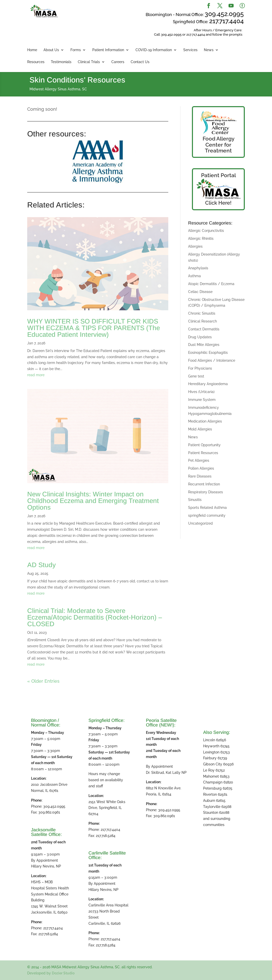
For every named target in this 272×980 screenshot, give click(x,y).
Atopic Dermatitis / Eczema (211, 284)
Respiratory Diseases (206, 492)
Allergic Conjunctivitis (206, 231)
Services (190, 50)
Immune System (202, 400)
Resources (36, 62)
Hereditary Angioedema (208, 384)
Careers (118, 62)
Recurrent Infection (204, 484)
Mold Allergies (200, 429)
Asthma (194, 276)
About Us (51, 50)
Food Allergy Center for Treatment (218, 145)
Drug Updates (200, 337)
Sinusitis (195, 500)
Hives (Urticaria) (201, 392)
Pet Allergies (199, 460)
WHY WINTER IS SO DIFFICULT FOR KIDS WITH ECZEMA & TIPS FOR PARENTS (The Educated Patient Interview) (94, 328)
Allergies (195, 246)
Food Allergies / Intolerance (212, 360)
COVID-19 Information (154, 50)
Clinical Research (202, 321)
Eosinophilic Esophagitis (208, 353)
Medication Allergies (205, 421)
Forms (76, 50)
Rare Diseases (200, 476)
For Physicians (200, 368)
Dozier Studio (63, 973)
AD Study (41, 565)
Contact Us (140, 62)
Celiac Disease (200, 292)
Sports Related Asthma (207, 508)
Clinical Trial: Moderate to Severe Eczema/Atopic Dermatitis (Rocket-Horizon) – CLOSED (95, 617)
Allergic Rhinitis (201, 239)
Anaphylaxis (198, 268)
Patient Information (108, 50)
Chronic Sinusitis (202, 313)
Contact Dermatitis (204, 329)
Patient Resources (203, 453)
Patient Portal (218, 175)
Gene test (196, 376)
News (209, 50)
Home (32, 50)
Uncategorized (200, 523)
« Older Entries (43, 681)
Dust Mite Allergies (204, 345)
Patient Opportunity (204, 445)
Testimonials (61, 62)
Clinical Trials (89, 62)
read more (36, 375)
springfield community (207, 515)
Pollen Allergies (201, 468)
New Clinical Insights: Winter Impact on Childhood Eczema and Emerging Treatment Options (93, 501)
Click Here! (218, 203)
